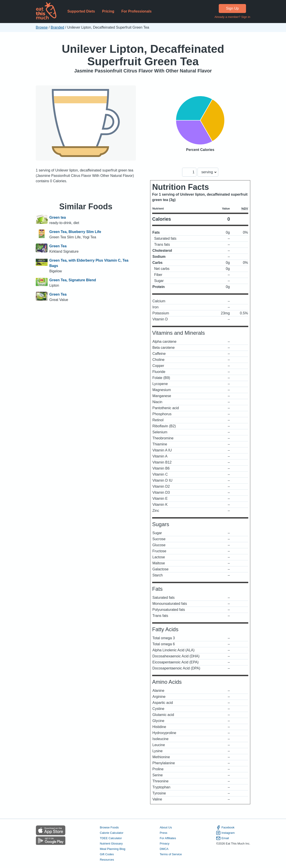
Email (222, 838)
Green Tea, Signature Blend (73, 280)
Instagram (225, 833)
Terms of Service (171, 854)
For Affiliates (168, 838)
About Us (166, 827)
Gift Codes (107, 854)
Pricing (108, 11)
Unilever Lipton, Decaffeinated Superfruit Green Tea (143, 55)
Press (164, 833)
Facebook (225, 828)
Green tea (58, 217)
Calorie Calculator (112, 833)
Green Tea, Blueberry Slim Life (75, 232)
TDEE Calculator (111, 838)
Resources (107, 860)
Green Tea (58, 246)
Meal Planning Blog (113, 849)
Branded (58, 27)
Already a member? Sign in (232, 17)
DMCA (164, 849)
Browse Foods (109, 827)
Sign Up (232, 8)
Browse (42, 27)
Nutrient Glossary (111, 844)
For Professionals (136, 11)
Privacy (165, 844)
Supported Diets (81, 11)
